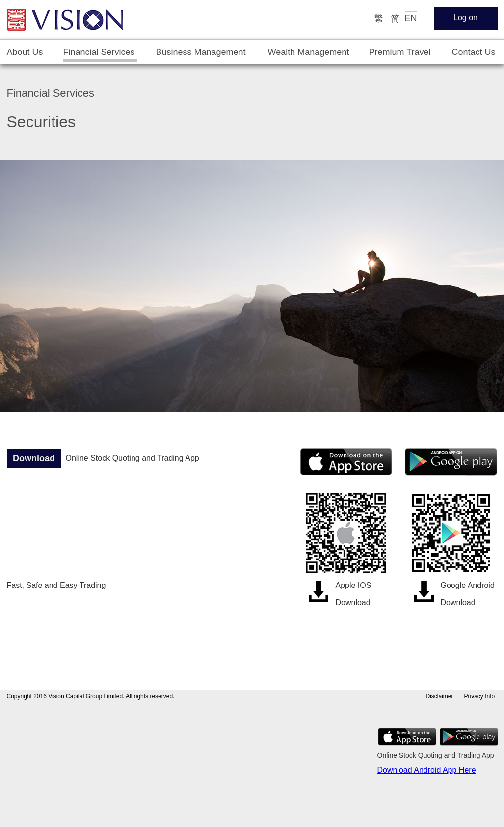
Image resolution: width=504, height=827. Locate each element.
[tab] (26, 53)
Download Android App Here (427, 770)
